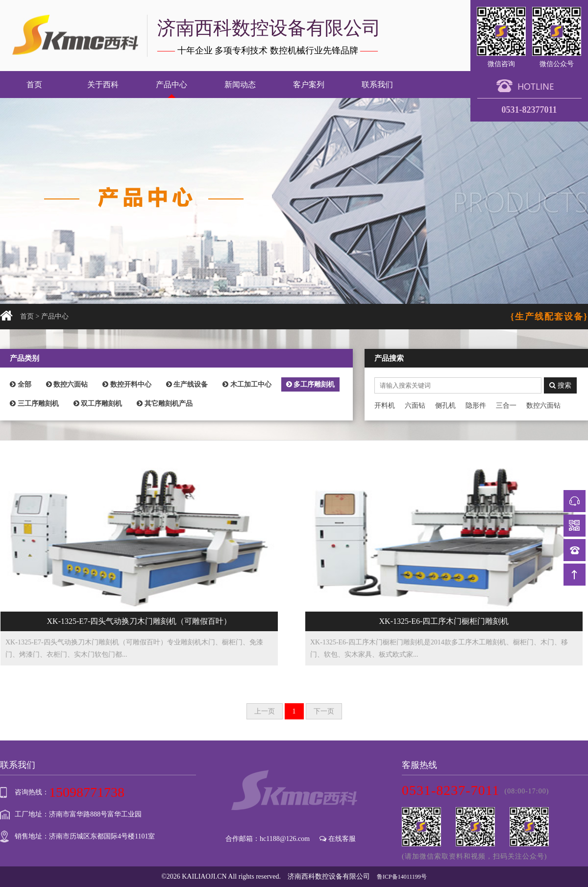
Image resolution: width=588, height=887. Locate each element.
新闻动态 (240, 85)
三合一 (506, 406)
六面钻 (415, 406)
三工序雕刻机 (34, 404)
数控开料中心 (127, 384)
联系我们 (377, 85)
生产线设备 (187, 384)
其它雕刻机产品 (165, 404)
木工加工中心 (247, 384)
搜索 (560, 385)
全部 (21, 384)
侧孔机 (445, 406)
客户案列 (309, 85)
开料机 (385, 406)
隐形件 (476, 406)
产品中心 (171, 85)
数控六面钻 (67, 384)
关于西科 (103, 85)
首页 (34, 85)
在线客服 (338, 839)
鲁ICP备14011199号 (402, 877)
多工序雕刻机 (311, 384)
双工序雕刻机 (98, 404)
